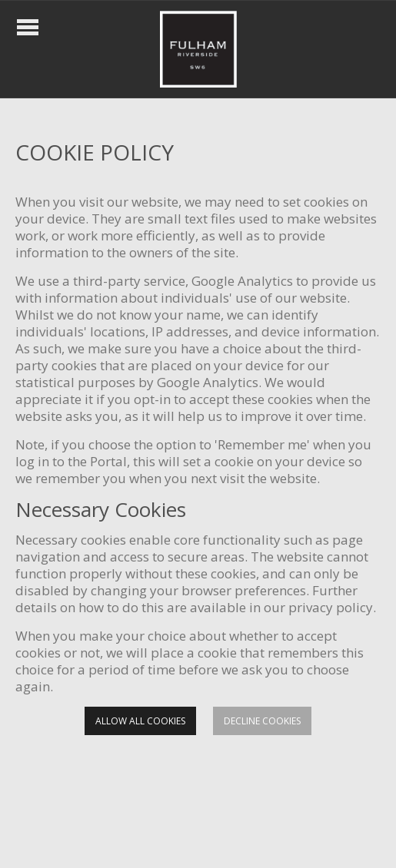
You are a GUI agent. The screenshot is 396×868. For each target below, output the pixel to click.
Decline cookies (262, 721)
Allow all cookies (140, 721)
